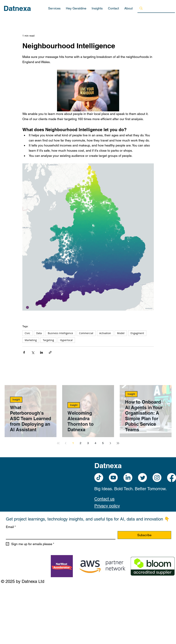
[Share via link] (50, 352)
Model (121, 333)
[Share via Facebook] (24, 352)
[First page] (58, 443)
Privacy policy (107, 506)
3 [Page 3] (88, 443)
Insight (16, 400)
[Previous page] (66, 443)
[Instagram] (157, 478)
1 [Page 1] (73, 443)
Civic (27, 333)
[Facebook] (172, 478)
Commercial (86, 333)
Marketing (31, 340)
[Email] (60, 535)
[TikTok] (99, 478)
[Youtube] (113, 478)
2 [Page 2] (81, 443)
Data (39, 333)
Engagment (137, 333)
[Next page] (110, 443)
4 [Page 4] (95, 443)
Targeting (48, 340)
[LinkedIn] (128, 478)
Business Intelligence (60, 333)
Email (11, 527)
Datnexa (17, 8)
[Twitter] (142, 478)
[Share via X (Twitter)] (33, 352)
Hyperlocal (66, 340)
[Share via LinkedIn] (41, 352)
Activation (105, 333)
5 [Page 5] (103, 443)
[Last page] (118, 443)
